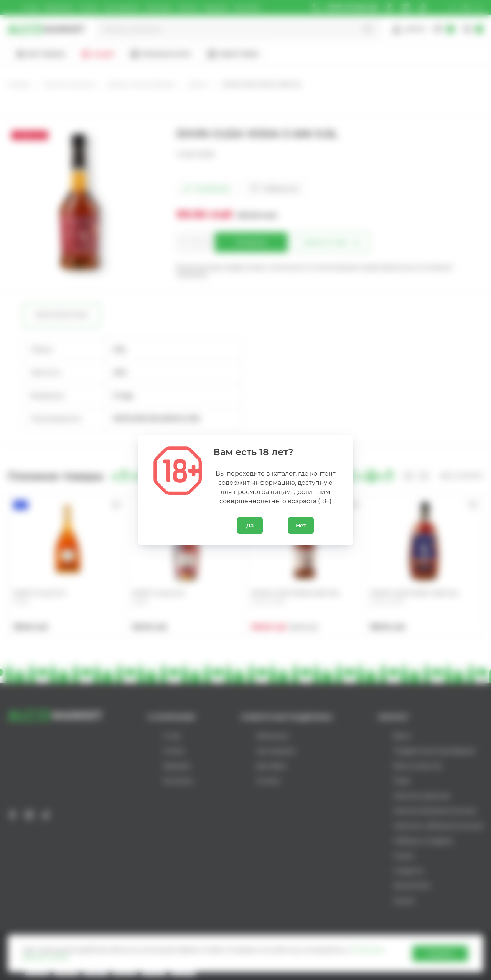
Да (250, 526)
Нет (301, 526)
